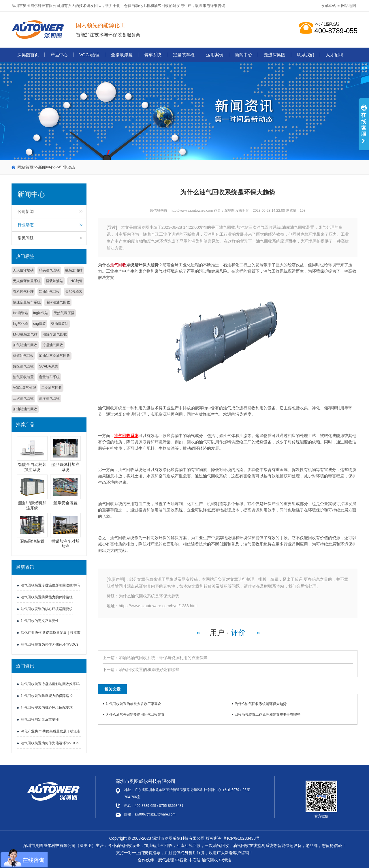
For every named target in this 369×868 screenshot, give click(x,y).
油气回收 (161, 6)
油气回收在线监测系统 (253, 845)
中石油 (195, 860)
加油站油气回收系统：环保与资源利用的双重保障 (163, 658)
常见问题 (26, 238)
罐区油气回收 (23, 366)
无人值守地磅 (23, 270)
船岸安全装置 (65, 503)
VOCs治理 (89, 55)
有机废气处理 (23, 292)
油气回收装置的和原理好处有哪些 (149, 670)
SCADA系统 (48, 366)
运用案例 (215, 55)
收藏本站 (328, 6)
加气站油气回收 (25, 345)
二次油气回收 (52, 388)
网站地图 (349, 6)
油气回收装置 (23, 377)
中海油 (225, 860)
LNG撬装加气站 (25, 334)
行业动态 (67, 167)
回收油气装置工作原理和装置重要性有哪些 (268, 715)
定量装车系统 (49, 377)
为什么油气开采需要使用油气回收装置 (135, 715)
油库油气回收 (49, 398)
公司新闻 (26, 211)
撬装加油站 (74, 270)
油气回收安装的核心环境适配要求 (47, 609)
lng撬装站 (20, 313)
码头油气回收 (49, 270)
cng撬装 (39, 324)
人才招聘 (334, 55)
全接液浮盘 (122, 55)
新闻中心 (244, 55)
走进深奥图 (275, 55)
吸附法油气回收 (58, 302)
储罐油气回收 (23, 356)
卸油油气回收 (49, 292)
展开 (364, 127)
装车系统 (153, 55)
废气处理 (166, 860)
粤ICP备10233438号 (242, 838)
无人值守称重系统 (27, 281)
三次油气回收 (23, 398)
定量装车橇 (184, 55)
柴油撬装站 (60, 324)
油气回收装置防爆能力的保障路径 (47, 597)
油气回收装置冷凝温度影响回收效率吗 (50, 585)
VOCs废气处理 (25, 388)
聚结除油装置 (32, 541)
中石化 (181, 860)
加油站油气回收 (25, 409)
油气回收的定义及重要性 (40, 621)
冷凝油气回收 (53, 345)
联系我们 (306, 55)
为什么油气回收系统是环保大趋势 (261, 704)
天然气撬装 (74, 292)
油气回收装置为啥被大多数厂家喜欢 (133, 704)
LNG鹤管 (76, 281)
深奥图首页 (28, 55)
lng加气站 (41, 313)
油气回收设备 (128, 845)
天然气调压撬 (64, 313)
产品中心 (59, 55)
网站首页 (25, 167)
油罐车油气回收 (55, 334)
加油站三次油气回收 (54, 356)
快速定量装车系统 (27, 302)
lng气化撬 (20, 324)
